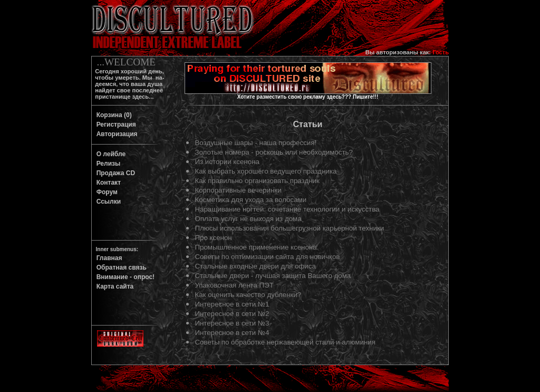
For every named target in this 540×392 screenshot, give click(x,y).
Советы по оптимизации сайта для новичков (267, 257)
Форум (105, 192)
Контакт (107, 183)
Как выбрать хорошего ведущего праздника (266, 171)
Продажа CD (114, 173)
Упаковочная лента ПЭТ (234, 285)
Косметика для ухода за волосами (250, 200)
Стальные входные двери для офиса (255, 266)
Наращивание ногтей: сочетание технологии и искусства (287, 209)
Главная (107, 258)
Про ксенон (213, 238)
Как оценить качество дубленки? (248, 295)
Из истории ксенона (227, 162)
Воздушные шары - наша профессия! (255, 143)
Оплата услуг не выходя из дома (248, 219)
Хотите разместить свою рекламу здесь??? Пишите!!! (308, 97)
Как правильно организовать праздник (257, 181)
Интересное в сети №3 (232, 323)
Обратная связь (120, 267)
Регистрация (114, 125)
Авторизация (115, 134)
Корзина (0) (112, 115)
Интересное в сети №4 (232, 333)
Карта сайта (113, 286)
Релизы (107, 164)
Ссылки (107, 202)
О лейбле (109, 154)
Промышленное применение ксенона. (257, 247)
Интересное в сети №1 (232, 304)
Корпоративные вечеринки (238, 190)
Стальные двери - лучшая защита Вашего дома (273, 276)
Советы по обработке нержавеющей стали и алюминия (285, 342)
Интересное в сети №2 (232, 314)
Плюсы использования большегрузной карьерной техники (289, 228)
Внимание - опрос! (124, 277)
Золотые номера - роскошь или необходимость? (274, 152)
